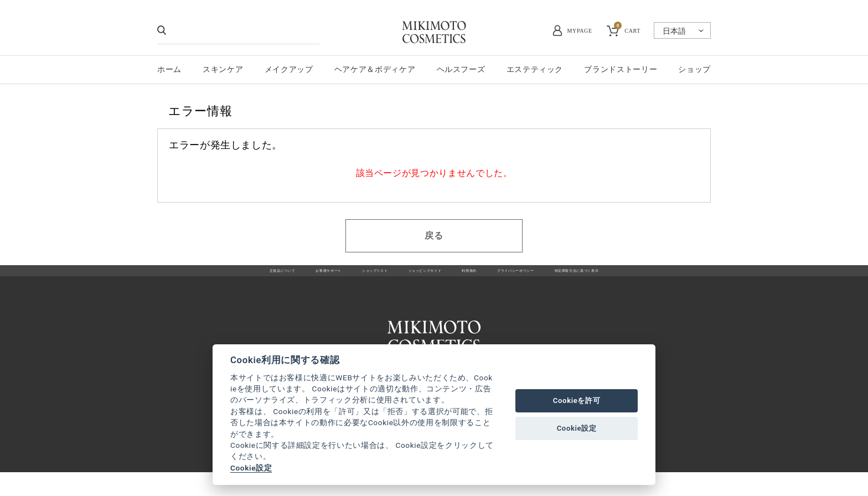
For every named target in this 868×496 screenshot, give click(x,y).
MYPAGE (580, 31)
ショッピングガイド (415, 277)
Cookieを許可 (577, 401)
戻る (434, 236)
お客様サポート (264, 277)
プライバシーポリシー (554, 277)
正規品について (193, 277)
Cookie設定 (251, 468)
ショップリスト (336, 277)
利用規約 (483, 277)
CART (627, 29)
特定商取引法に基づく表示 (657, 277)
